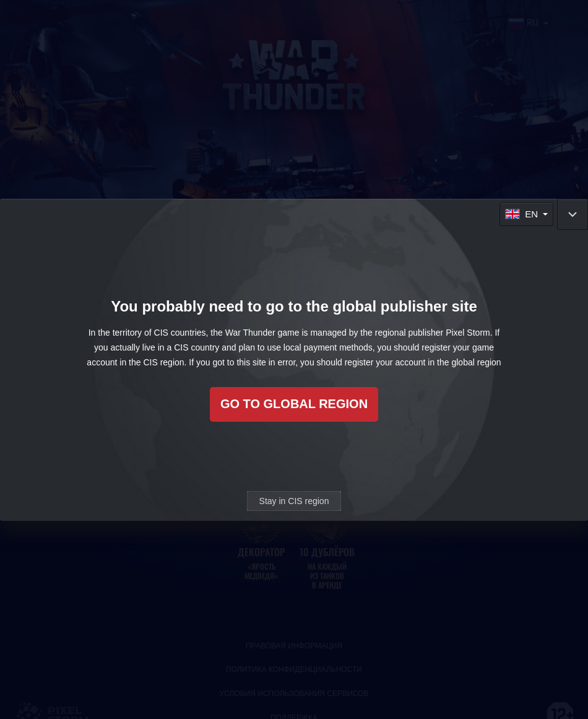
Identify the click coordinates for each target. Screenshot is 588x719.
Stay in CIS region (294, 501)
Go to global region (294, 404)
